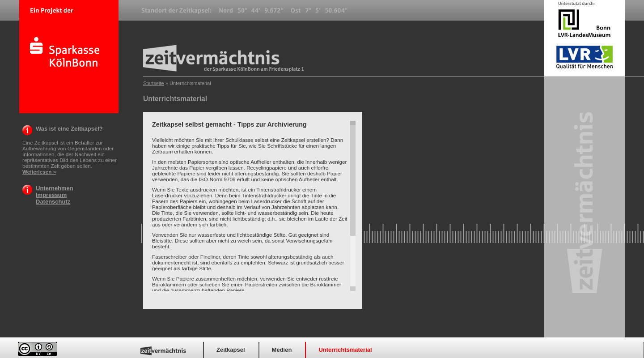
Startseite (154, 83)
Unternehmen (55, 188)
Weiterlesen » (39, 172)
